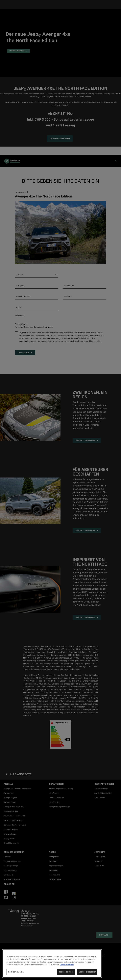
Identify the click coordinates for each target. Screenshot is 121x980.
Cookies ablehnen (66, 972)
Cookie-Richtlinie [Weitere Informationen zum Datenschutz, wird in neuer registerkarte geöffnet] (67, 965)
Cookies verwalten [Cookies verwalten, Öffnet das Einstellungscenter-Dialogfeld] (16, 972)
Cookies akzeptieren (87, 972)
